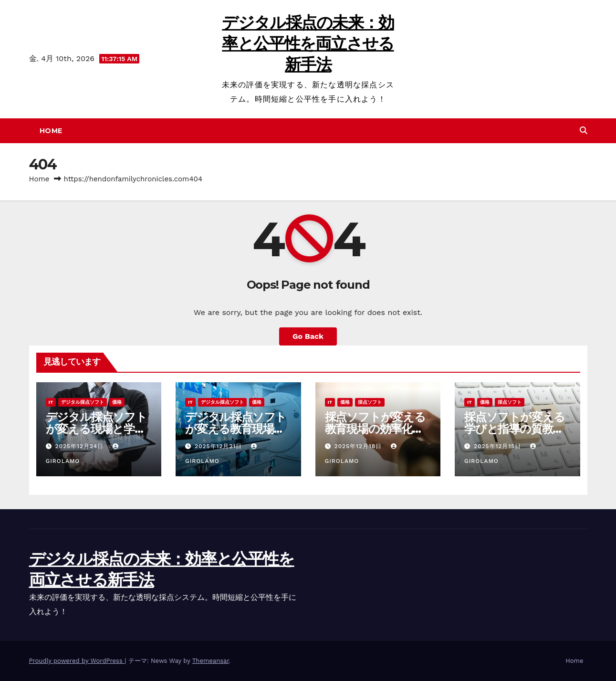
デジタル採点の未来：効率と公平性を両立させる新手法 (308, 43)
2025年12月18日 (359, 446)
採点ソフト (370, 402)
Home (51, 131)
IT (51, 402)
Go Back (308, 336)
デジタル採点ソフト (83, 402)
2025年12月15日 (499, 446)
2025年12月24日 (80, 446)
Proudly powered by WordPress (77, 661)
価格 (117, 402)
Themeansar (211, 661)
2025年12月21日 (219, 446)
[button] (584, 131)
